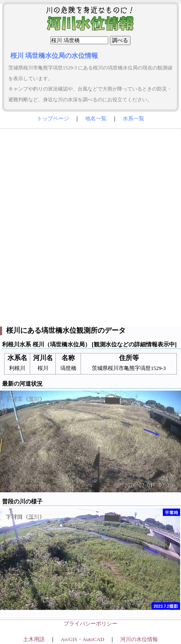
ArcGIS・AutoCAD (82, 639)
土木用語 (34, 639)
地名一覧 (96, 119)
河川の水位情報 (139, 639)
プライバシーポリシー (90, 624)
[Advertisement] (90, 226)
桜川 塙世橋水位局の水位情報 (54, 56)
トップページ (53, 119)
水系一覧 (133, 119)
